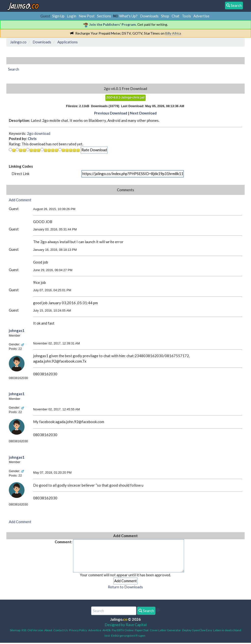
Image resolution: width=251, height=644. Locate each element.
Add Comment (20, 200)
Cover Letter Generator (165, 630)
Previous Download (111, 113)
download (42, 133)
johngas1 (17, 330)
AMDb (107, 630)
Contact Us (61, 630)
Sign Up (58, 16)
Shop (165, 16)
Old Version (35, 630)
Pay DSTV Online (123, 630)
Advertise (201, 16)
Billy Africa (173, 33)
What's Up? (128, 16)
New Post (87, 16)
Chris (32, 139)
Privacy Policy (78, 630)
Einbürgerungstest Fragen (128, 636)
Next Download (143, 113)
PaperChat (142, 630)
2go (30, 133)
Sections (104, 16)
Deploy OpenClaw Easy (197, 630)
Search (146, 611)
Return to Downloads (125, 587)
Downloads (149, 16)
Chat (176, 16)
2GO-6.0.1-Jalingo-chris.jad (125, 98)
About (48, 630)
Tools (186, 16)
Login (72, 16)
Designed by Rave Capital (126, 625)
